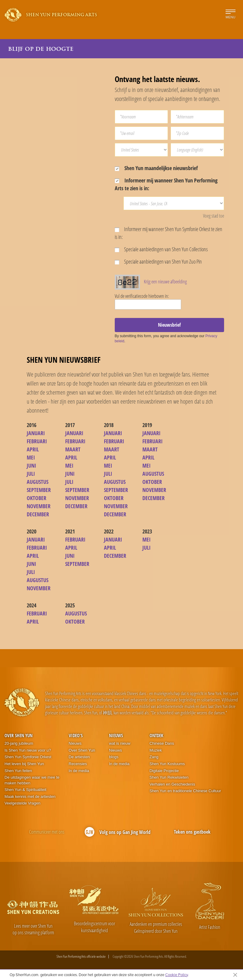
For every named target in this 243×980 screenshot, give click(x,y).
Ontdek (156, 735)
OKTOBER (36, 498)
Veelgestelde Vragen (23, 803)
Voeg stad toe (214, 216)
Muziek (156, 750)
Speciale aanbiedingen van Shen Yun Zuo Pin (158, 261)
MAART (73, 449)
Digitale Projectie (164, 771)
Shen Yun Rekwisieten (169, 777)
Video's (76, 735)
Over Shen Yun (18, 735)
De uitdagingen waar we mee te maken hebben (32, 780)
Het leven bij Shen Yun (24, 764)
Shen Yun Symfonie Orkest (28, 757)
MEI (31, 457)
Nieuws (75, 743)
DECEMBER (38, 514)
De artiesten (79, 757)
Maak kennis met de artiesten (30, 797)
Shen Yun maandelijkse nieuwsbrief (156, 168)
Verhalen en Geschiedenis (172, 784)
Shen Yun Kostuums (167, 764)
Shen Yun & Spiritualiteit (25, 790)
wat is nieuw (120, 743)
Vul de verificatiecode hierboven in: (142, 296)
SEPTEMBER (39, 490)
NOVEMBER (39, 506)
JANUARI (36, 433)
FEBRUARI (37, 441)
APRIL (33, 449)
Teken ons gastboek (192, 832)
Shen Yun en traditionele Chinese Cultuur (185, 791)
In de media (79, 771)
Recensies (78, 764)
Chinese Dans (162, 743)
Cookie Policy (176, 975)
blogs (114, 757)
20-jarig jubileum (19, 743)
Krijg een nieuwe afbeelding (165, 282)
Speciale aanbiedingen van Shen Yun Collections (161, 249)
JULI (31, 474)
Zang (154, 757)
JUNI (31, 466)
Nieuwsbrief (169, 325)
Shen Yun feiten (18, 771)
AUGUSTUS (38, 482)
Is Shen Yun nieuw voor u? (28, 750)
